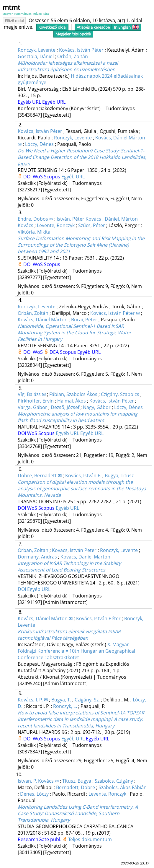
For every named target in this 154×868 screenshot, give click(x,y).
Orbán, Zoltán (73, 56)
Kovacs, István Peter (74, 550)
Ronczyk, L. (65, 706)
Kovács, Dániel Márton (43, 320)
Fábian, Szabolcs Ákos (73, 394)
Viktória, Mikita (34, 232)
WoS (38, 177)
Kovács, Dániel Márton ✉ (45, 618)
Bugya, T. (61, 700)
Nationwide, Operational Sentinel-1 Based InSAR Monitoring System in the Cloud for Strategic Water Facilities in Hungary (74, 333)
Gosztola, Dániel (36, 56)
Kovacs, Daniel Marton (85, 557)
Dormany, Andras (37, 557)
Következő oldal (52, 27)
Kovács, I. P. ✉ (33, 700)
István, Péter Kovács (79, 219)
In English (126, 27)
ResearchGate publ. (40, 839)
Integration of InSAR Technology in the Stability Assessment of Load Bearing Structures (69, 566)
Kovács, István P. (83, 475)
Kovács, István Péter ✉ (115, 313)
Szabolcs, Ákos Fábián (123, 787)
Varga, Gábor (32, 407)
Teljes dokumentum (90, 839)
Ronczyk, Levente (37, 50)
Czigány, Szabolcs (120, 394)
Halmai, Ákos (72, 401)
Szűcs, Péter (92, 225)
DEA (55, 352)
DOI (28, 177)
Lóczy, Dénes (39, 144)
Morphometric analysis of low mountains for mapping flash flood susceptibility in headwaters (78, 417)
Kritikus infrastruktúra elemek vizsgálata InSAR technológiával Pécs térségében (69, 635)
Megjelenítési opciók (73, 34)
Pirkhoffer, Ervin (36, 401)
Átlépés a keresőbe (93, 27)
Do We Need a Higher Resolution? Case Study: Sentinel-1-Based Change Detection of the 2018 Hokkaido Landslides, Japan (82, 157)
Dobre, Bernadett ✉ (40, 475)
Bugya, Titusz (119, 475)
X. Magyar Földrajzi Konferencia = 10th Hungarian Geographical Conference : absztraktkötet (76, 651)
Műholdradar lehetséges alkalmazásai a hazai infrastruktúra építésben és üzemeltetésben (68, 66)
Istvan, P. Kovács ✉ (38, 781)
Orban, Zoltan (33, 550)
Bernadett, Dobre (76, 787)
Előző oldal (14, 21)
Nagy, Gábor (97, 407)
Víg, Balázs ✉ (32, 394)
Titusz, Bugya (77, 781)
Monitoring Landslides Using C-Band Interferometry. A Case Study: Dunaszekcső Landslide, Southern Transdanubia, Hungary (78, 813)
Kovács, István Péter (81, 50)
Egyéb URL (30, 102)
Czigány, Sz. (87, 700)
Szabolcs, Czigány (114, 781)
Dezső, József (65, 407)
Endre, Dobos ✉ (35, 219)
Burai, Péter (84, 320)
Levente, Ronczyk (56, 225)
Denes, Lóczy (34, 794)
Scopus (53, 177)
